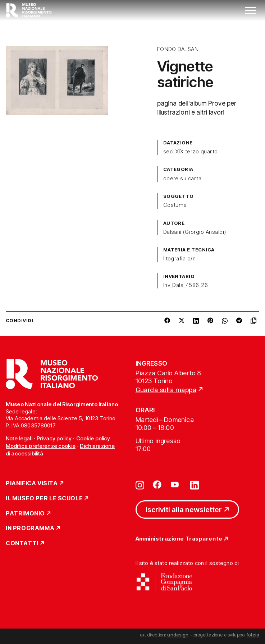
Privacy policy (54, 438)
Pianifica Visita (32, 483)
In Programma (30, 528)
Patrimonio (25, 514)
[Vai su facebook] (157, 485)
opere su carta (182, 179)
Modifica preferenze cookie (41, 446)
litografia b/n (180, 259)
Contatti (22, 543)
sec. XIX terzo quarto (191, 152)
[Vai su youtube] (176, 485)
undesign (178, 635)
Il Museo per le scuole (44, 499)
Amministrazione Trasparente (179, 539)
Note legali (19, 438)
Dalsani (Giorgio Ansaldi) (195, 232)
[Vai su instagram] (140, 485)
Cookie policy (93, 438)
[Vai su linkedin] (195, 485)
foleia (253, 635)
